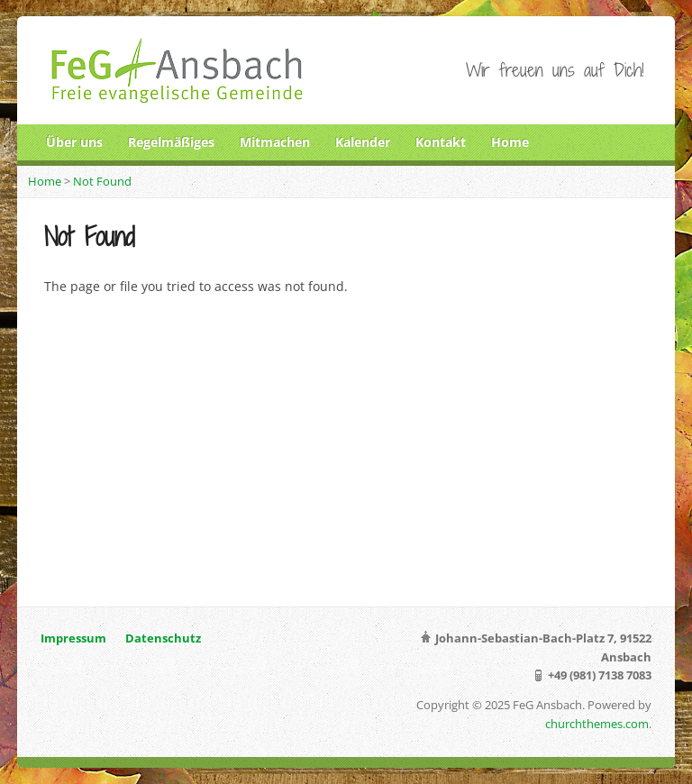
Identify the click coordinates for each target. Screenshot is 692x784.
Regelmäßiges (171, 142)
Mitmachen (275, 142)
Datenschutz (163, 638)
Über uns (74, 142)
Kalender (363, 142)
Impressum (73, 638)
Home (510, 142)
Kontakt (441, 142)
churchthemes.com (597, 724)
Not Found (102, 181)
